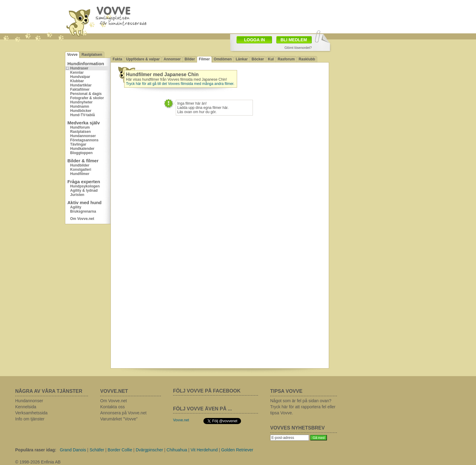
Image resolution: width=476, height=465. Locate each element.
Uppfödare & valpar (143, 59)
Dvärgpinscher (149, 450)
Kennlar (77, 72)
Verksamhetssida (31, 413)
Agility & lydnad (84, 190)
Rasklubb (307, 59)
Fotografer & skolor (87, 98)
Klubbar (77, 81)
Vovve (72, 55)
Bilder (190, 59)
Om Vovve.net (82, 219)
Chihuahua (177, 450)
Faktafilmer (80, 89)
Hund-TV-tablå (82, 115)
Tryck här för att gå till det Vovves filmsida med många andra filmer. (180, 84)
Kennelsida (26, 407)
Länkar (241, 59)
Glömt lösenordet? (298, 48)
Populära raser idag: (36, 450)
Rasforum (286, 59)
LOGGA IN (255, 40)
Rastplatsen (92, 55)
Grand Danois (73, 450)
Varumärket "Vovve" (119, 419)
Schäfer (97, 450)
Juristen (77, 195)
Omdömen (223, 59)
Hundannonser (83, 136)
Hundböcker (81, 111)
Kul (271, 59)
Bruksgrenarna (83, 211)
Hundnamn (80, 106)
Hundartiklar (81, 85)
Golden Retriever (237, 450)
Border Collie (120, 450)
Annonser (172, 59)
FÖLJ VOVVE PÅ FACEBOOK (207, 391)
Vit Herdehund (204, 450)
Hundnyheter (81, 102)
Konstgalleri (81, 170)
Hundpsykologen (85, 186)
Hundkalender (82, 149)
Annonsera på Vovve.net (123, 413)
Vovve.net (181, 420)
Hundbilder (80, 165)
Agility (76, 207)
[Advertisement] (273, 16)
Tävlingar (78, 144)
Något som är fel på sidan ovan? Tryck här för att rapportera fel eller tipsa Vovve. (303, 407)
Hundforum (80, 127)
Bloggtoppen (81, 153)
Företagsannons (84, 140)
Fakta (117, 59)
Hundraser (79, 68)
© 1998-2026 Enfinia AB (38, 462)
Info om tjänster (30, 419)
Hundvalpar (80, 77)
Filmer (204, 59)
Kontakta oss (112, 407)
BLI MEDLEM (294, 40)
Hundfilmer (80, 174)
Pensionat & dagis (86, 94)
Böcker (258, 59)
